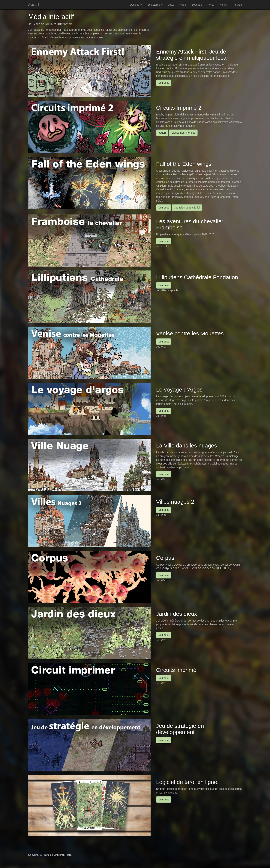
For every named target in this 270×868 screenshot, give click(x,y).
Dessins (136, 5)
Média (223, 5)
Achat (211, 5)
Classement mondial (183, 133)
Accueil (34, 5)
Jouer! (162, 133)
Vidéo (183, 5)
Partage (237, 5)
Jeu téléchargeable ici (187, 208)
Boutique (197, 5)
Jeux (171, 5)
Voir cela (164, 83)
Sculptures (155, 5)
